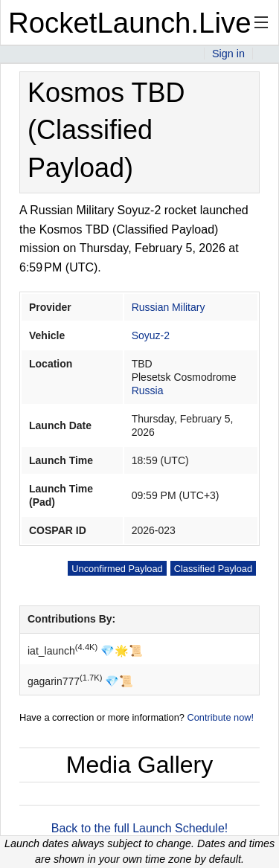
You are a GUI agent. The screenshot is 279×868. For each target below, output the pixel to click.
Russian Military (169, 307)
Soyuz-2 (151, 335)
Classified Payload (213, 569)
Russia (148, 390)
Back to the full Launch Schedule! (140, 828)
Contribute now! (220, 717)
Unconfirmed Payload (117, 569)
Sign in (228, 54)
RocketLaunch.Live (130, 23)
